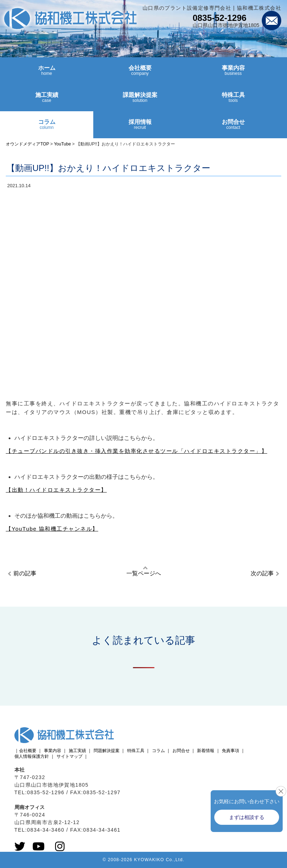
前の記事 (25, 573)
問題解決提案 (107, 751)
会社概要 (140, 73)
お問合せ (233, 127)
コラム (47, 127)
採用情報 (140, 127)
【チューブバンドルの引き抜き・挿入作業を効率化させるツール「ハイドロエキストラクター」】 (136, 451)
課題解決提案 (140, 100)
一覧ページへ (144, 573)
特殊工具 (233, 100)
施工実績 (47, 100)
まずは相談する (247, 817)
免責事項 (230, 751)
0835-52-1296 (219, 18)
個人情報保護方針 (32, 756)
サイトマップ (69, 756)
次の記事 (262, 573)
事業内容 (233, 73)
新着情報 (206, 751)
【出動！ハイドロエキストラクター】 (56, 490)
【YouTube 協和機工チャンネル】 (52, 529)
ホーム (47, 73)
